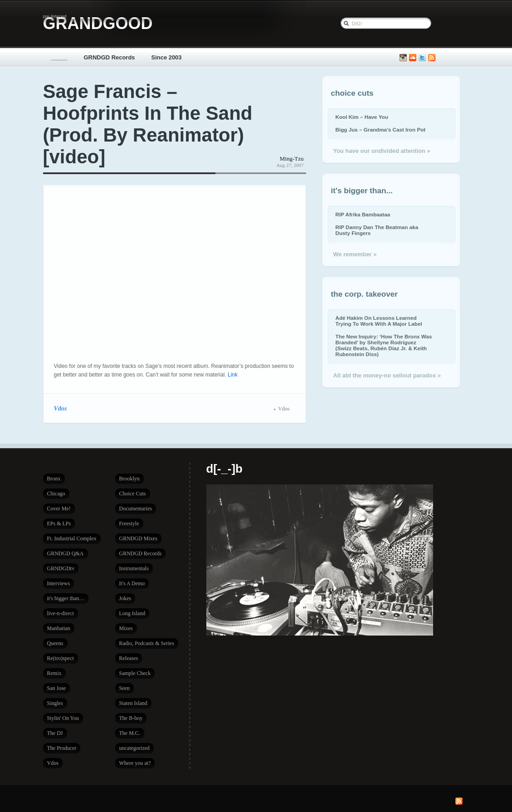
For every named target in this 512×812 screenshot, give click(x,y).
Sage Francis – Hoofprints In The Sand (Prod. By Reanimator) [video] (148, 124)
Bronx (54, 479)
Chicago (56, 494)
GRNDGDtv (61, 568)
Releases (129, 658)
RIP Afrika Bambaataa (363, 214)
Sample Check (135, 673)
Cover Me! (59, 509)
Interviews (59, 583)
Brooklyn (129, 479)
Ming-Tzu (292, 159)
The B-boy (131, 718)
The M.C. (130, 733)
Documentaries (136, 509)
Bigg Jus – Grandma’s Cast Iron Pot (381, 130)
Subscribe (432, 58)
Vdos (61, 408)
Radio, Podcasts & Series (147, 643)
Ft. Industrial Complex (72, 538)
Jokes (125, 598)
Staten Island (133, 703)
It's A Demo (132, 583)
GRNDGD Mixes (138, 538)
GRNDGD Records (110, 57)
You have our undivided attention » (382, 151)
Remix (54, 673)
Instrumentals (134, 568)
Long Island (132, 613)
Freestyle (129, 523)
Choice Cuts (133, 494)
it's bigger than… (66, 598)
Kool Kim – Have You (362, 117)
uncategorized (134, 748)
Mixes (126, 628)
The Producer (62, 748)
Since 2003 (167, 57)
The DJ (55, 733)
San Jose (57, 688)
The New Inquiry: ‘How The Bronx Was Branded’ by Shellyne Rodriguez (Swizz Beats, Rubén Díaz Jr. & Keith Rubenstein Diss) (384, 345)
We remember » (355, 254)
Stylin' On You (63, 718)
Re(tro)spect (61, 658)
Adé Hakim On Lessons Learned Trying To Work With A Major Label (379, 321)
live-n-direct (61, 613)
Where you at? (135, 763)
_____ (59, 57)
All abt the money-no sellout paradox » (387, 375)
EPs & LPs (59, 523)
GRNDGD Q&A (66, 553)
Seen (124, 688)
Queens (55, 643)
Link (233, 375)
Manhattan (59, 628)
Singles (55, 703)
